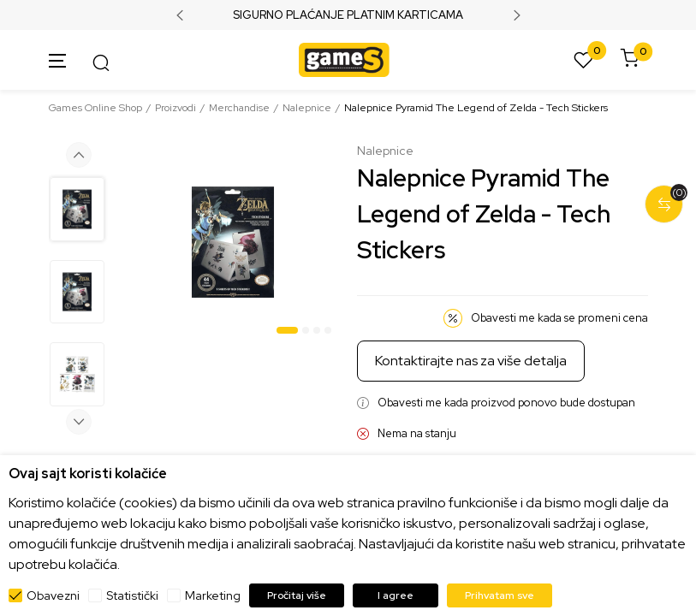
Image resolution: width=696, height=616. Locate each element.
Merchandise (239, 108)
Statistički (132, 595)
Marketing (213, 595)
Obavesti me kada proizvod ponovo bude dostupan (506, 403)
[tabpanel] (233, 242)
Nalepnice (307, 108)
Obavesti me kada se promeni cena (559, 318)
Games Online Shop (95, 108)
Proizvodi (175, 108)
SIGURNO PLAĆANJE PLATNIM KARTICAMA (348, 15)
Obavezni (53, 595)
